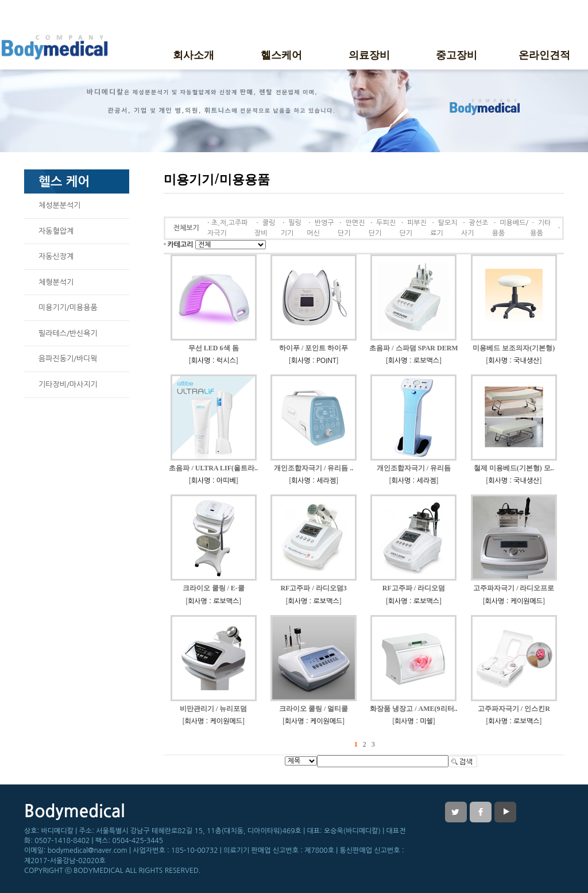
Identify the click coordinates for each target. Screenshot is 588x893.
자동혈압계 (56, 231)
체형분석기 (56, 282)
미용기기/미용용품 (68, 308)
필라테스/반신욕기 (68, 333)
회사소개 (194, 54)
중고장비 (457, 54)
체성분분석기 (59, 205)
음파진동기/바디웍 (68, 359)
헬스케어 (281, 54)
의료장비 (369, 54)
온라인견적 (544, 54)
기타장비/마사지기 (68, 384)
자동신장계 (56, 256)
